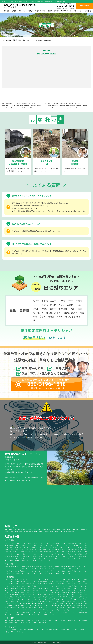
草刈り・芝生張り (40, 11)
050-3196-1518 (65, 6)
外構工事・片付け (66, 11)
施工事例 (14, 11)
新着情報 (7, 11)
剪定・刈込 (22, 11)
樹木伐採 (30, 11)
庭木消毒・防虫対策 (53, 11)
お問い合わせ (19, 632)
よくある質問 (87, 11)
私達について (77, 11)
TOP (7, 630)
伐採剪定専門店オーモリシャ (45, 642)
